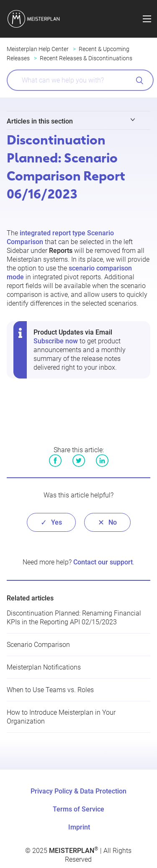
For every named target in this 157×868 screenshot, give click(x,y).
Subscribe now (56, 341)
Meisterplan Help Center (38, 49)
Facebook (55, 461)
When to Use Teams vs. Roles (50, 690)
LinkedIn (102, 461)
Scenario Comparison (38, 645)
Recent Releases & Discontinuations (86, 58)
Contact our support (103, 562)
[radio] (51, 522)
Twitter (79, 461)
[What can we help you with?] (80, 80)
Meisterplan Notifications (44, 667)
